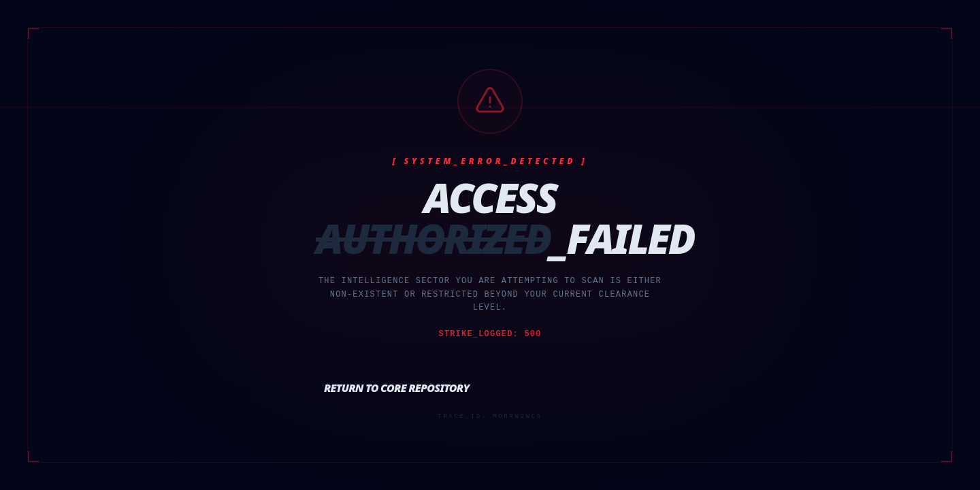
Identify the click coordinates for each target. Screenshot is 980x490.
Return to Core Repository (396, 388)
